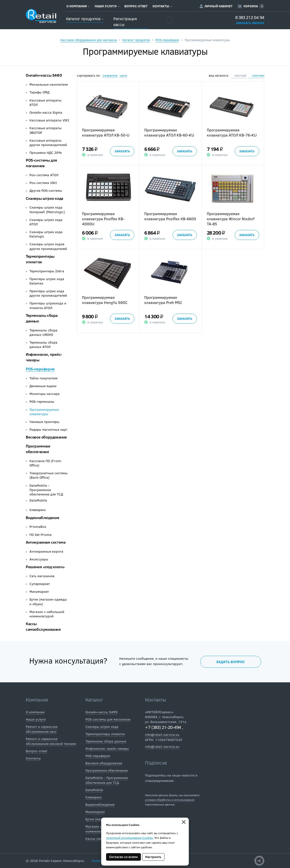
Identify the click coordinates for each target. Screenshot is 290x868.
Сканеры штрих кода (45, 198)
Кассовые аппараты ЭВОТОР (45, 130)
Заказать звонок (250, 23)
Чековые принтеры (44, 422)
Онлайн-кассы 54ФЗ (44, 75)
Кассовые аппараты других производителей (48, 143)
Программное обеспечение (38, 449)
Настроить (153, 857)
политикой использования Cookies (129, 838)
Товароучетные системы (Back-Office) (49, 475)
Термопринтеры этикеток (40, 259)
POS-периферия (167, 40)
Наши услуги (107, 6)
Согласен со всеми (123, 857)
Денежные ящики (43, 386)
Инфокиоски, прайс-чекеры (107, 748)
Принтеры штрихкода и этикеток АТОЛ (48, 305)
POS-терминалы (42, 402)
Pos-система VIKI (43, 183)
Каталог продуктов (85, 19)
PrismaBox (38, 527)
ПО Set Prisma (41, 535)
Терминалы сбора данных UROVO (43, 332)
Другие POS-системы (46, 191)
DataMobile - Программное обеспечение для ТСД (46, 490)
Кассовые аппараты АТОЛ (45, 102)
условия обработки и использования (170, 800)
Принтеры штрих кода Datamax (47, 281)
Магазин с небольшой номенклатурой (47, 614)
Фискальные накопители (49, 84)
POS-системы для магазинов (41, 163)
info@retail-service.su (162, 735)
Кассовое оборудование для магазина (89, 40)
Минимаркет (39, 592)
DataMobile (38, 500)
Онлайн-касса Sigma (46, 112)
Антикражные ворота (46, 551)
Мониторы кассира (45, 394)
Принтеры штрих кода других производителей (48, 293)
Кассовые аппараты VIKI (49, 120)
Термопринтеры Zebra (47, 271)
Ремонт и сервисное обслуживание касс (42, 729)
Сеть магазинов (42, 576)
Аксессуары (39, 559)
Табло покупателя (43, 378)
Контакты (162, 6)
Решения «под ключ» (45, 567)
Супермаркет (40, 584)
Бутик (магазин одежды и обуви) (48, 602)
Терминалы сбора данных (106, 741)
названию (110, 75)
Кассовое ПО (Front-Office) (46, 463)
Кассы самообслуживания (43, 626)
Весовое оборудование (46, 437)
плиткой (240, 75)
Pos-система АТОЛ (44, 175)
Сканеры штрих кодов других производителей (48, 246)
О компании (78, 6)
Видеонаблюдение (43, 517)
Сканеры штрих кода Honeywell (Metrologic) (47, 210)
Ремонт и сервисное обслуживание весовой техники (51, 741)
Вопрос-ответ (136, 6)
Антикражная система (46, 542)
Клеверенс (38, 510)
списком (258, 75)
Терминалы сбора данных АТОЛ (43, 345)
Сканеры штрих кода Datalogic (46, 234)
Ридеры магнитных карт (48, 429)
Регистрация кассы (125, 22)
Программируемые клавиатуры (44, 412)
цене (123, 75)
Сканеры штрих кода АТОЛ (46, 222)
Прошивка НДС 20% (46, 153)
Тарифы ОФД (39, 92)
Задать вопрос (231, 662)
